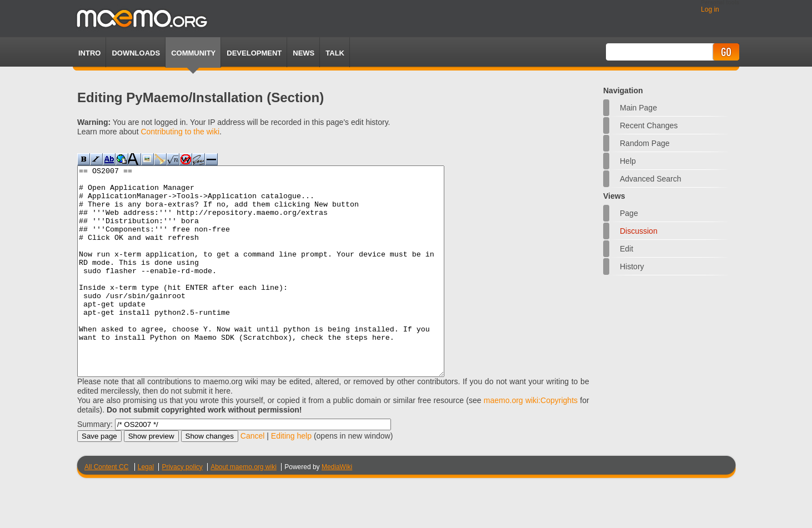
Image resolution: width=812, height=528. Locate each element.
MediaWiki (337, 509)
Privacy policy (182, 509)
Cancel (253, 477)
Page (629, 213)
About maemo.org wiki (244, 509)
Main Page (638, 108)
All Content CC (106, 509)
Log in (710, 9)
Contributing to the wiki (180, 132)
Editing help (291, 477)
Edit (626, 249)
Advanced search (651, 179)
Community (193, 53)
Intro (89, 53)
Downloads (136, 53)
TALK (335, 53)
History (632, 266)
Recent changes (649, 125)
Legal (146, 509)
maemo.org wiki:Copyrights (531, 442)
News (304, 53)
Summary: (95, 466)
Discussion (639, 231)
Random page (645, 143)
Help (628, 161)
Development (254, 53)
